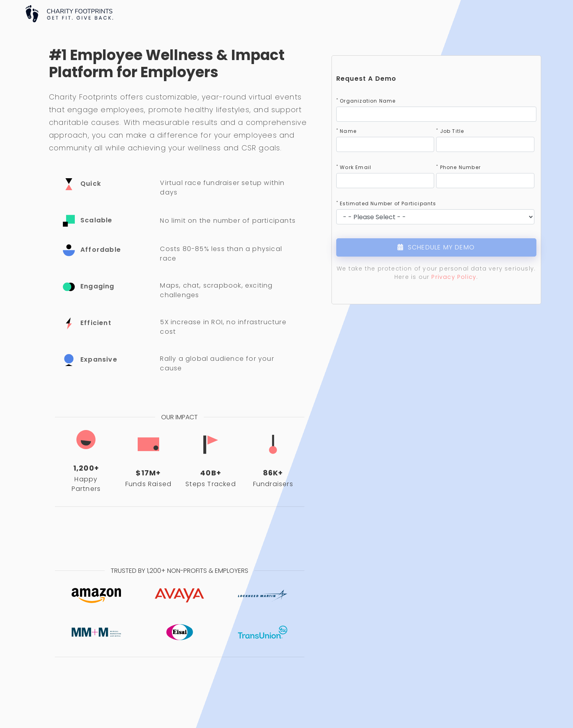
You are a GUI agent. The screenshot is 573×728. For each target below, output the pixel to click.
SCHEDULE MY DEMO (436, 247)
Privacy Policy (454, 277)
